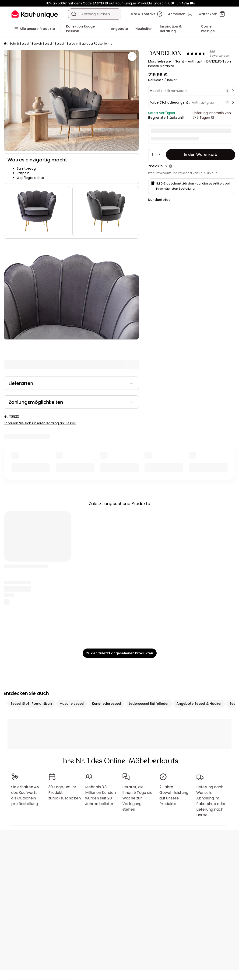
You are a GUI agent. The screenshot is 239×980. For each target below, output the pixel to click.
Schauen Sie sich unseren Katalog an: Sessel (40, 423)
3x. (166, 166)
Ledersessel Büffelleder (149, 704)
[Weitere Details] (213, 118)
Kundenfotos (159, 200)
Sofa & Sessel (19, 44)
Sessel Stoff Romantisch (31, 704)
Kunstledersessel (107, 704)
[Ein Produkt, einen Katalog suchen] (74, 14)
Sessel (59, 44)
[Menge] (156, 155)
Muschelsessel (72, 704)
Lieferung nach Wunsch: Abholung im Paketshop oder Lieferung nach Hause (211, 801)
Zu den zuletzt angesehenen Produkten (120, 653)
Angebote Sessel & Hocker (199, 704)
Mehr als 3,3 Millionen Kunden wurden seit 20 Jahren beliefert (100, 795)
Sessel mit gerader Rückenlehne (89, 44)
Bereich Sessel (42, 44)
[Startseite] (5, 44)
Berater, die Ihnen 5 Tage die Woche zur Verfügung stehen (137, 798)
